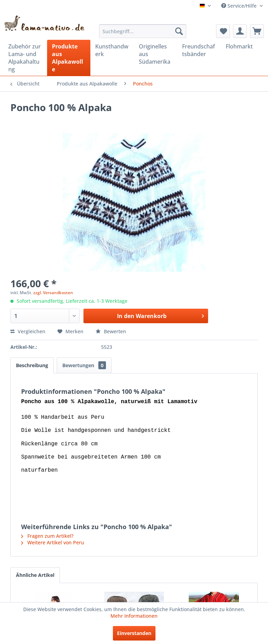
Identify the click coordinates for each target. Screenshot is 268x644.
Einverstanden (134, 633)
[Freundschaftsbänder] (199, 50)
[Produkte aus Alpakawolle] (69, 58)
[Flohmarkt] (243, 46)
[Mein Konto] (240, 31)
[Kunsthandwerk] (112, 50)
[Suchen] (179, 31)
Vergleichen (28, 331)
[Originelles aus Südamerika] (156, 54)
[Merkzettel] (223, 31)
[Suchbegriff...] (143, 31)
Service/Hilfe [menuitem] (240, 6)
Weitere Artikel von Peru (53, 542)
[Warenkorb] (257, 31)
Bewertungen (84, 365)
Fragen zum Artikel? (47, 536)
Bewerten (111, 331)
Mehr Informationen (134, 616)
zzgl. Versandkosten (53, 293)
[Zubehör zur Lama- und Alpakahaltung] (25, 58)
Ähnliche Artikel (35, 575)
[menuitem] (143, 31)
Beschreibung (32, 365)
